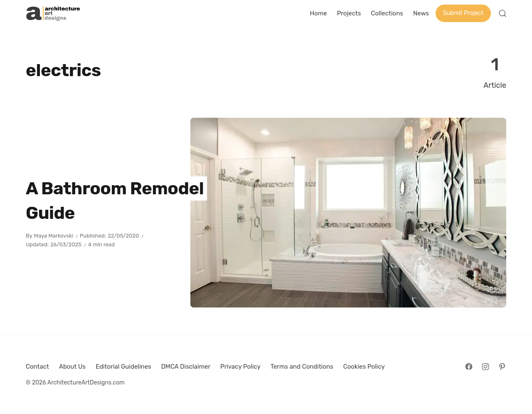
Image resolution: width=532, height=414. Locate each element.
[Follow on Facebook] (469, 367)
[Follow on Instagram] (485, 367)
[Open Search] (502, 13)
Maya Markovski (54, 236)
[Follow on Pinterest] (502, 367)
